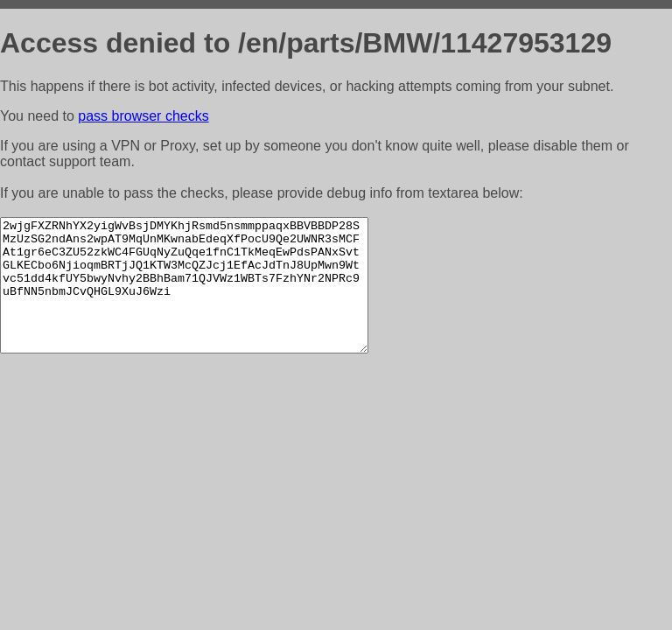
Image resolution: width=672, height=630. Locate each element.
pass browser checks (143, 116)
